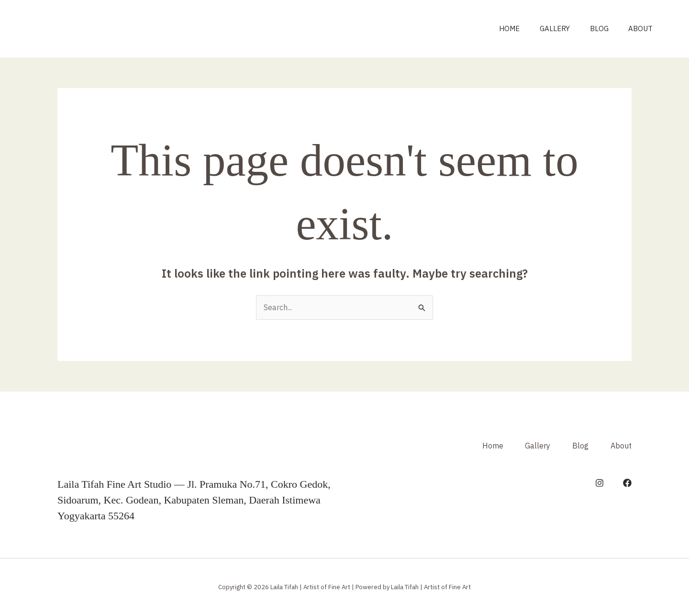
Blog (593, 28)
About (639, 28)
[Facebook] (627, 483)
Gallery (545, 28)
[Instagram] (600, 483)
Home (495, 28)
